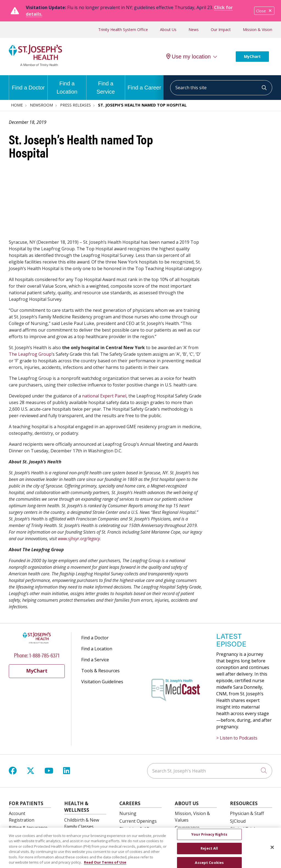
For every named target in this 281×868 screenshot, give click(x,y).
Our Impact (221, 30)
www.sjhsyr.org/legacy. (79, 539)
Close (264, 11)
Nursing (128, 813)
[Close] (272, 850)
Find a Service (106, 85)
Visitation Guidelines (102, 682)
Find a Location (67, 85)
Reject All (209, 852)
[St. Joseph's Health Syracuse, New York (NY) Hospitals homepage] (35, 65)
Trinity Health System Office (123, 30)
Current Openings (138, 821)
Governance (187, 828)
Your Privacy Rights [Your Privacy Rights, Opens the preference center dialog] (209, 837)
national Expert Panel (104, 396)
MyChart (252, 56)
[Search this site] (221, 88)
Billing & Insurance (28, 828)
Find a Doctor (28, 83)
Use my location (189, 57)
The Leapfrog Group (30, 354)
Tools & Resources (100, 671)
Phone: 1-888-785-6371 (37, 655)
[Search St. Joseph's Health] (210, 771)
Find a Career (144, 83)
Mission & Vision (258, 30)
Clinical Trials (244, 829)
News (194, 30)
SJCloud (238, 821)
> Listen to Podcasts (237, 738)
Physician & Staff (247, 813)
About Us (168, 30)
